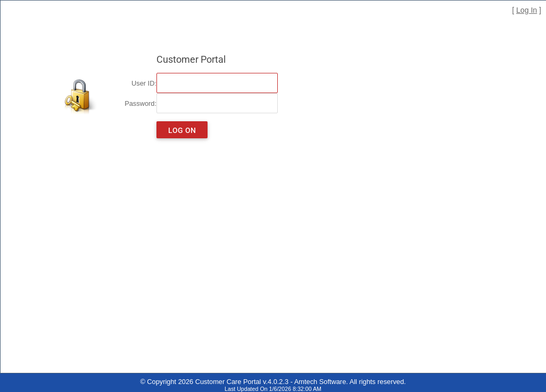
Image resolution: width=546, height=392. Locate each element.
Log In (527, 10)
